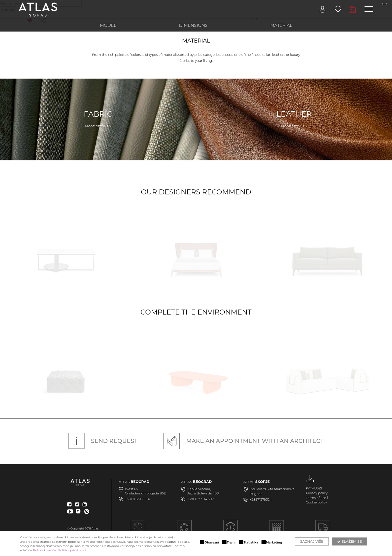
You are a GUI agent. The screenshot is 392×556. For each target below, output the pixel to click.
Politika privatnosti (72, 550)
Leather (294, 119)
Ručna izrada (138, 530)
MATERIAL (281, 25)
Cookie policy (316, 502)
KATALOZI (314, 488)
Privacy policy (317, 493)
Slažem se (350, 541)
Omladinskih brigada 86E (145, 493)
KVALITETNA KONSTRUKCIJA (277, 530)
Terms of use (316, 498)
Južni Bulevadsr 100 (203, 493)
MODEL (108, 25)
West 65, (132, 489)
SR (385, 4)
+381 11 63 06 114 (137, 499)
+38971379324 (261, 499)
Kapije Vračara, (199, 489)
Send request (103, 441)
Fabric (98, 119)
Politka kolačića (44, 550)
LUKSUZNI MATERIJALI (230, 530)
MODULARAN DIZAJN (184, 530)
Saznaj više (312, 541)
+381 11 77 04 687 (200, 499)
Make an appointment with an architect (244, 441)
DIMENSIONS (193, 25)
